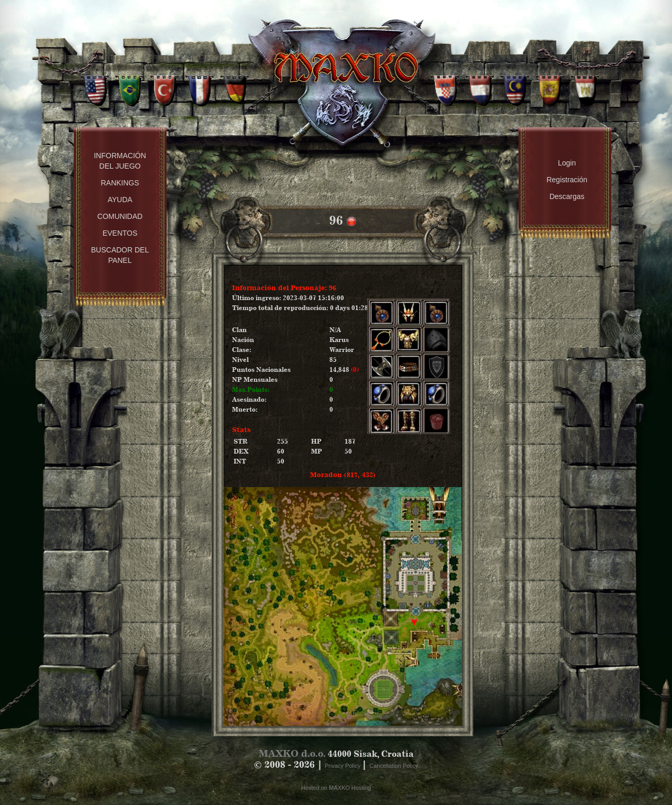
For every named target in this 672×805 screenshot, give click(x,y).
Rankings (120, 183)
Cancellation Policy (394, 766)
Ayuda (120, 200)
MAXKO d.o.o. (292, 753)
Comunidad (120, 216)
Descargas (567, 196)
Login (567, 163)
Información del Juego (120, 161)
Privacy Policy (344, 766)
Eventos (120, 233)
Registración (567, 180)
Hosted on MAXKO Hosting (336, 788)
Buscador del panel (120, 255)
